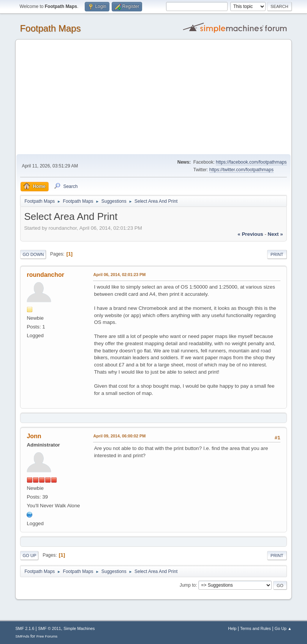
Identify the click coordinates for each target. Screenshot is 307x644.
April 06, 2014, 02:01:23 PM (119, 275)
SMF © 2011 (50, 628)
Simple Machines (79, 628)
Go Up (29, 556)
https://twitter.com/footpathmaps (241, 170)
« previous (250, 234)
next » (275, 234)
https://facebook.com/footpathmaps (251, 162)
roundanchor (45, 275)
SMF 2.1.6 (25, 628)
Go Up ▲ (283, 628)
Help (232, 628)
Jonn (34, 436)
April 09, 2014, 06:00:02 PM (119, 436)
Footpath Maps (50, 28)
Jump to (188, 585)
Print (277, 254)
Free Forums (47, 636)
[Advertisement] (154, 97)
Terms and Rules (256, 628)
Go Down (33, 254)
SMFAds (22, 636)
